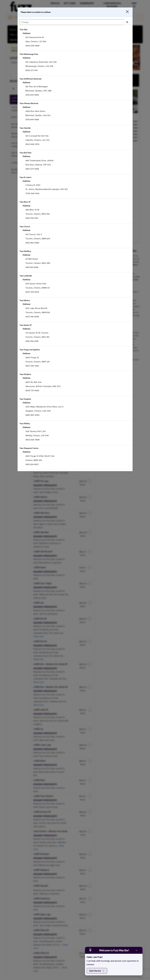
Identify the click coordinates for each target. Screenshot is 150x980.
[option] (75, 40)
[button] (124, 13)
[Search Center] (72, 23)
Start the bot (97, 971)
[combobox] (75, 24)
